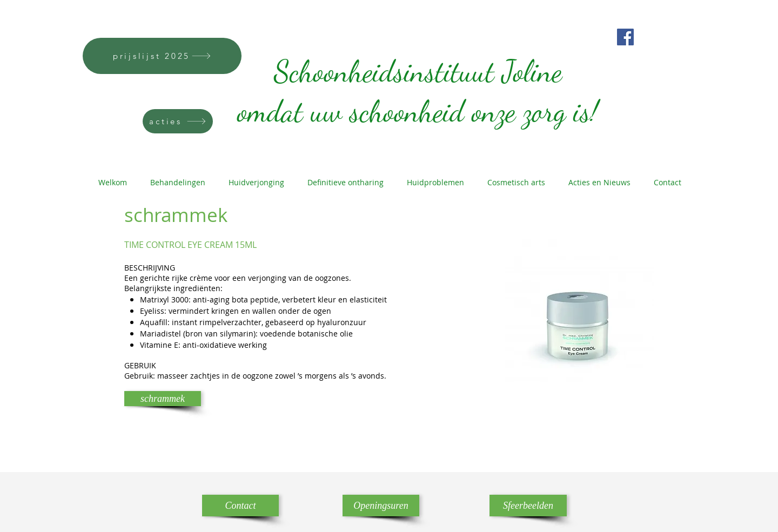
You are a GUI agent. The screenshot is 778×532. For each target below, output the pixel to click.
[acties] (178, 121)
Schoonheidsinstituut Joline (414, 49)
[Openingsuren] (381, 506)
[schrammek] (163, 399)
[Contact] (240, 506)
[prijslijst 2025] (162, 56)
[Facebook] (625, 37)
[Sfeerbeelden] (528, 506)
